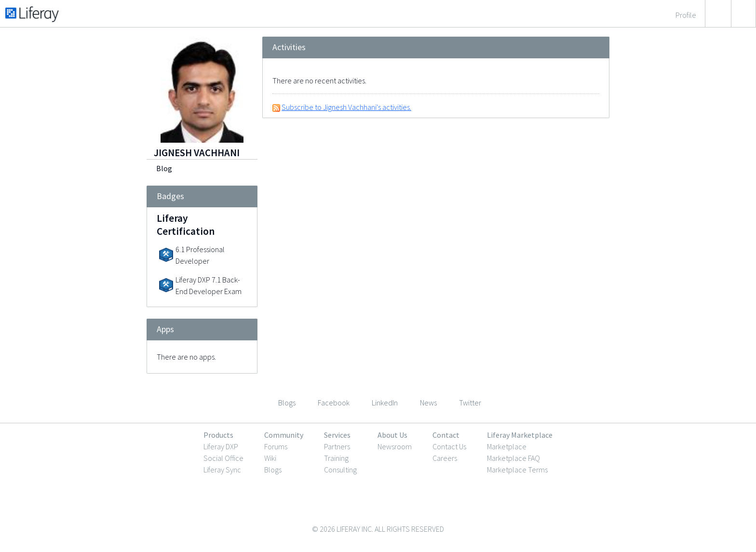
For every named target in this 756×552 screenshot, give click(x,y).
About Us (392, 435)
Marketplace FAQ (513, 458)
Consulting (340, 470)
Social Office (223, 458)
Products (218, 435)
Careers (445, 458)
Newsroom (395, 446)
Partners (337, 446)
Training (336, 458)
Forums (276, 446)
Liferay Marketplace (520, 435)
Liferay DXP (221, 446)
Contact (446, 435)
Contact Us (449, 446)
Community (284, 435)
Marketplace (507, 446)
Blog (164, 168)
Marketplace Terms (517, 470)
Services (337, 435)
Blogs (273, 470)
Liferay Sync (222, 470)
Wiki (270, 458)
